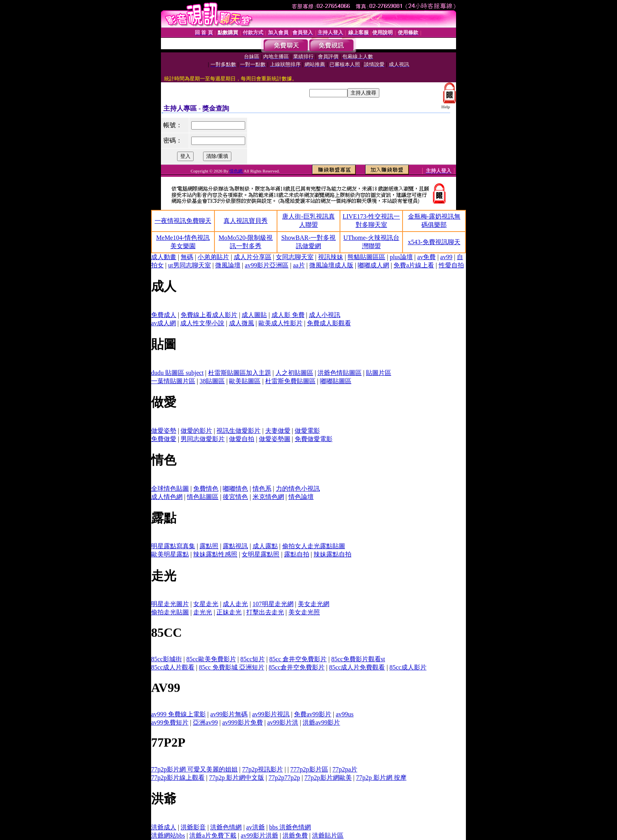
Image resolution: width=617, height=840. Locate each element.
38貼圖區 (212, 381)
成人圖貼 (254, 315)
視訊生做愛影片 (238, 431)
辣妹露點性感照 (215, 554)
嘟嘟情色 (235, 489)
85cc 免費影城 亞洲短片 (231, 667)
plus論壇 (401, 257)
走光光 (203, 612)
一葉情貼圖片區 (173, 381)
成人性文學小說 (202, 323)
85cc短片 (253, 659)
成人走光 (235, 604)
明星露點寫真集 (173, 546)
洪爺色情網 (226, 827)
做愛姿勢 (164, 431)
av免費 (426, 257)
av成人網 (163, 323)
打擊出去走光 (265, 612)
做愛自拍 (242, 439)
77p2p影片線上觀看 (178, 778)
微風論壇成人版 (331, 265)
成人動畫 (164, 257)
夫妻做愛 (278, 431)
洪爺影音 (193, 827)
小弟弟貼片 (213, 257)
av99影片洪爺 (260, 835)
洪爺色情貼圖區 (340, 373)
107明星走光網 (273, 604)
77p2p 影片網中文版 (236, 778)
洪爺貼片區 (328, 835)
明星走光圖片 (170, 604)
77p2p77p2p (284, 778)
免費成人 (164, 315)
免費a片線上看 (414, 265)
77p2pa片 (345, 769)
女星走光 (206, 604)
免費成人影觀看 (329, 323)
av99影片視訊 (271, 714)
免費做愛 (164, 439)
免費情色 (206, 489)
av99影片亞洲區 (267, 265)
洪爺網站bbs (168, 835)
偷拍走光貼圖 (170, 612)
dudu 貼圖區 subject (177, 373)
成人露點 (265, 546)
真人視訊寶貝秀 (246, 221)
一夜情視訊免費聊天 (183, 221)
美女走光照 (304, 612)
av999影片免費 (243, 722)
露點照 (209, 546)
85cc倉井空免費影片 (297, 667)
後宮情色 (235, 497)
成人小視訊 (325, 315)
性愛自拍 (451, 265)
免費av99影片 (313, 714)
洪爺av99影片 (321, 722)
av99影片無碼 (229, 714)
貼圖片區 (379, 373)
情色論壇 (301, 497)
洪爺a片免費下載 (213, 835)
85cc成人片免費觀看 (357, 667)
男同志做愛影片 (203, 439)
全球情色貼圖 (170, 489)
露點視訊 (235, 546)
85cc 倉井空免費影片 (298, 659)
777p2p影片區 (309, 769)
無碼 (187, 257)
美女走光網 (314, 604)
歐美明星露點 (170, 554)
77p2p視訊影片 (262, 769)
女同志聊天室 (295, 257)
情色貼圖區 (203, 497)
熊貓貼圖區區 (366, 257)
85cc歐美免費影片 (211, 659)
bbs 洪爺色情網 (290, 827)
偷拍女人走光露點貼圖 (314, 546)
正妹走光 (229, 612)
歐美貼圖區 (245, 381)
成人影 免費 (288, 315)
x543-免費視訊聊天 (434, 242)
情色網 (236, 171)
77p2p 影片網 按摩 (381, 778)
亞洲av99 (205, 722)
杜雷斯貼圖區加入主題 (240, 373)
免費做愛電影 (314, 439)
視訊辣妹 (331, 257)
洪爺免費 (295, 835)
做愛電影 (307, 431)
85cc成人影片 (408, 667)
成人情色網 (167, 497)
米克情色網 (268, 497)
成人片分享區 (253, 257)
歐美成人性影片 (281, 323)
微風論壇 (228, 265)
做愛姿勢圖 (275, 439)
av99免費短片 (170, 722)
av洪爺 (256, 827)
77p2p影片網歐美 (328, 778)
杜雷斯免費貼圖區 (290, 381)
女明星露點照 (260, 554)
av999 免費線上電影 (178, 714)
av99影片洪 (283, 722)
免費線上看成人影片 (209, 315)
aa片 (299, 265)
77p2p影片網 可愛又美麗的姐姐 (194, 769)
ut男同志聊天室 (189, 265)
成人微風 (242, 323)
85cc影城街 (166, 659)
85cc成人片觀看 (173, 667)
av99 (446, 257)
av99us (345, 714)
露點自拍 (297, 554)
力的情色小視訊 (298, 489)
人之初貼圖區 (294, 373)
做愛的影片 (196, 431)
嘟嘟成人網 (373, 265)
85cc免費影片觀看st (358, 659)
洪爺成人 (164, 827)
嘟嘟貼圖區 (336, 381)
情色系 (262, 489)
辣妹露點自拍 (333, 554)
